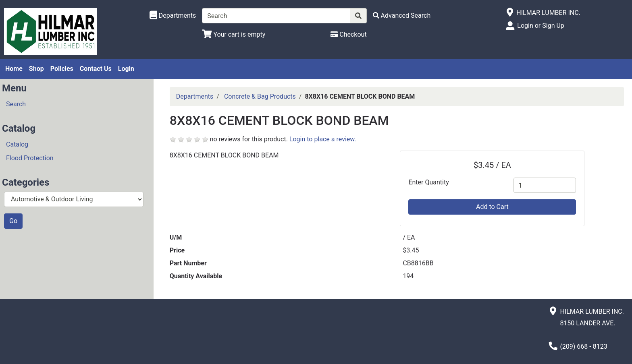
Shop (36, 69)
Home (14, 69)
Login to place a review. (323, 139)
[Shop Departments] (173, 16)
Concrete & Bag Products (260, 96)
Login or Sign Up (541, 26)
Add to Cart (492, 207)
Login (126, 69)
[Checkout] (348, 34)
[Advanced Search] (402, 16)
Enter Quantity (428, 182)
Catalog (17, 144)
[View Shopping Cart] (234, 34)
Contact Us (96, 69)
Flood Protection (30, 158)
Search (16, 104)
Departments (195, 96)
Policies (62, 69)
